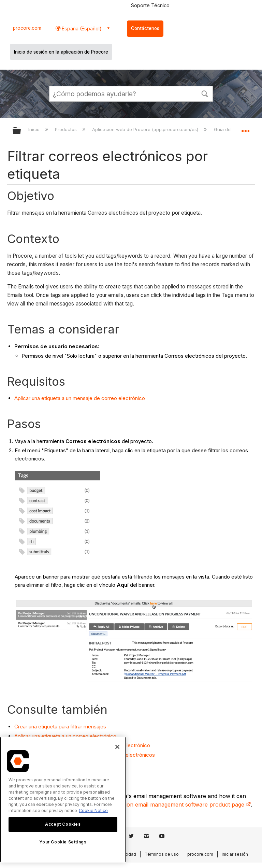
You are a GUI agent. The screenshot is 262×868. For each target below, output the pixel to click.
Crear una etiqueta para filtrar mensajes (60, 727)
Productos (67, 129)
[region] (63, 800)
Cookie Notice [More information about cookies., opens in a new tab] (93, 810)
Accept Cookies (63, 824)
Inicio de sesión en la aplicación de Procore (61, 52)
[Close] (117, 747)
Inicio (35, 129)
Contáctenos (145, 28)
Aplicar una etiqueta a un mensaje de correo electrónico (80, 398)
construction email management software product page (176, 805)
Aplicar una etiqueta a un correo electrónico (65, 736)
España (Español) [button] (81, 29)
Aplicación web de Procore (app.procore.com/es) (146, 129)
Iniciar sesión (235, 854)
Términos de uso (162, 854)
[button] (205, 93)
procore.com (27, 28)
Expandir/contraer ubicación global (245, 128)
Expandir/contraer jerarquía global (21, 131)
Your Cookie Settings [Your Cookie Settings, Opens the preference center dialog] (63, 842)
